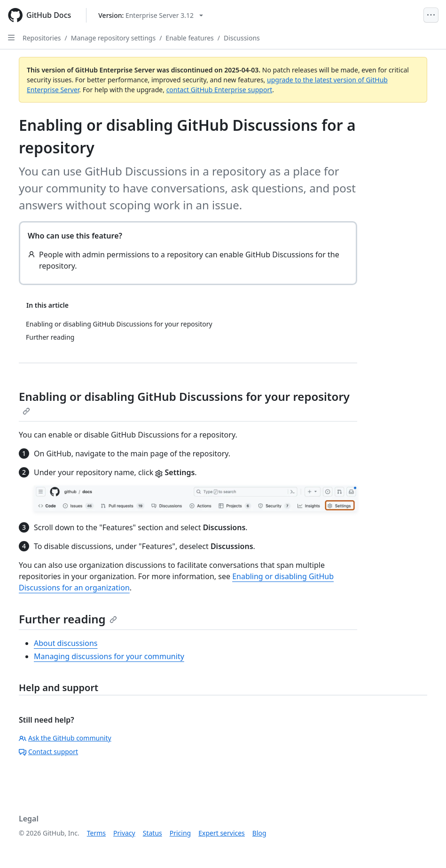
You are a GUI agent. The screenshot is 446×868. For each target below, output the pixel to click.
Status (153, 833)
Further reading (68, 619)
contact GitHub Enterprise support (219, 90)
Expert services (222, 833)
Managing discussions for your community (109, 656)
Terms (96, 833)
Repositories (42, 38)
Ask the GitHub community (65, 738)
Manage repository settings (113, 38)
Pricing (180, 833)
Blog (259, 833)
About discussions (66, 643)
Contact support (48, 752)
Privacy (124, 833)
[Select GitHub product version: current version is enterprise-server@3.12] (151, 15)
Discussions (242, 38)
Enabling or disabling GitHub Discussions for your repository (184, 402)
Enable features (189, 38)
